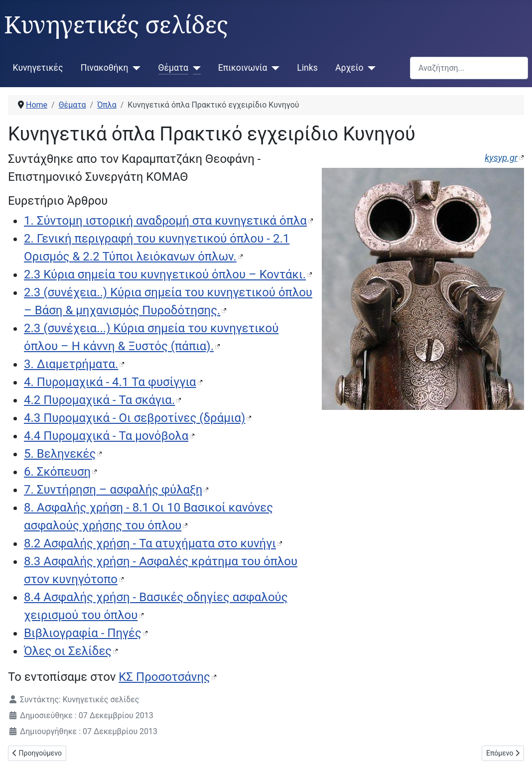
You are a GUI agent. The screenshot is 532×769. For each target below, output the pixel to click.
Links (307, 68)
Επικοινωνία (243, 68)
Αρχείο (349, 68)
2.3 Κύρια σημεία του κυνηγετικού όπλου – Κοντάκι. (165, 274)
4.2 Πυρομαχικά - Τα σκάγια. (99, 400)
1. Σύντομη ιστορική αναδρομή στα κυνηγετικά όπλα (165, 221)
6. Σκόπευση (57, 472)
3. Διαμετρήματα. (71, 364)
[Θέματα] (195, 68)
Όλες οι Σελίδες (68, 651)
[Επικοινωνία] (273, 68)
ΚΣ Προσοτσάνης (164, 677)
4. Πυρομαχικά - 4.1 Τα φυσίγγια (110, 382)
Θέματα (173, 68)
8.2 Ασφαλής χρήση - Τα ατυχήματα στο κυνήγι (150, 543)
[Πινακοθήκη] (135, 68)
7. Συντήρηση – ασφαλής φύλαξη (113, 490)
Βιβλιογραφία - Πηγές (83, 633)
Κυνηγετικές (38, 68)
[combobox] (469, 68)
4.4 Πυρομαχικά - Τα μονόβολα (106, 436)
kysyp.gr (501, 158)
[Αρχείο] (369, 68)
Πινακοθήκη (105, 68)
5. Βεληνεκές (60, 454)
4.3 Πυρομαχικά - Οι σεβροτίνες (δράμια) (134, 418)
